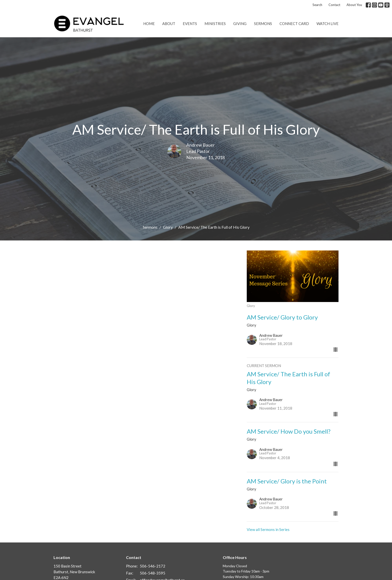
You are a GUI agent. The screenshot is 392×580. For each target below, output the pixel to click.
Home (149, 24)
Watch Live (327, 24)
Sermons (263, 24)
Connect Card (294, 24)
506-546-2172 (152, 566)
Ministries (215, 24)
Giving (240, 24)
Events (190, 24)
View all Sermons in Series (268, 529)
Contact (334, 5)
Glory (168, 227)
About (169, 24)
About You (354, 5)
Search (317, 5)
